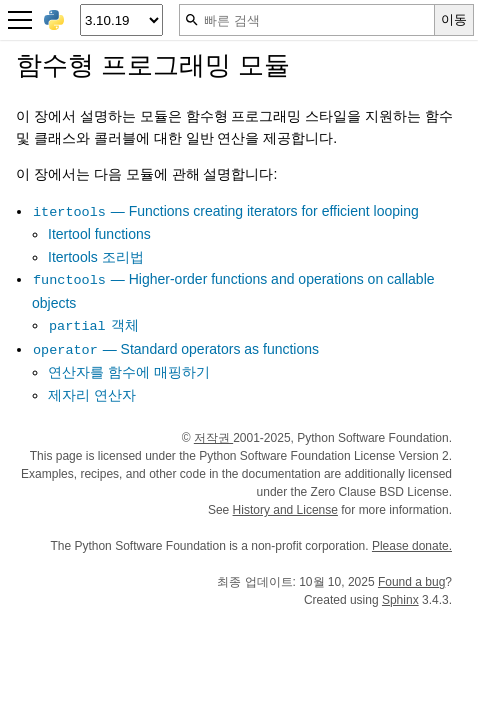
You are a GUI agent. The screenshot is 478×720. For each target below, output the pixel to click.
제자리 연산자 (92, 395)
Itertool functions (99, 234)
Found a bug (411, 582)
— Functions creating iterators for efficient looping (225, 211)
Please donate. (412, 546)
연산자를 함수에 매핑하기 (129, 372)
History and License (285, 510)
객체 (93, 325)
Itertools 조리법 (96, 257)
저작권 (213, 438)
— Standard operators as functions (175, 349)
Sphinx (400, 600)
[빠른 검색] (307, 20)
